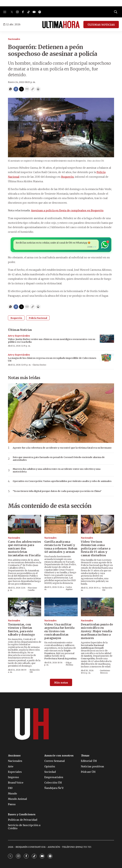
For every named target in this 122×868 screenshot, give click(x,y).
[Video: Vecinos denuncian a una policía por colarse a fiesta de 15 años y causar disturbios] (97, 524)
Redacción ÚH (107, 589)
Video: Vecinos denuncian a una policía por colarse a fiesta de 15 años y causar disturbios (96, 548)
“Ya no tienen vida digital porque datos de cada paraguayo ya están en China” (57, 491)
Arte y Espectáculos (19, 336)
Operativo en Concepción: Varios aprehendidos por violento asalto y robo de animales (62, 481)
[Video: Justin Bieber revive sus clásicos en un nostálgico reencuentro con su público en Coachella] (107, 339)
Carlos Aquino (69, 588)
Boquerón (67, 177)
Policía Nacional (38, 318)
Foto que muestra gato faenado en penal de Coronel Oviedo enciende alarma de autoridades (59, 459)
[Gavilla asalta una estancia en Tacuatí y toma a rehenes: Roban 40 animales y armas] (61, 524)
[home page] (61, 25)
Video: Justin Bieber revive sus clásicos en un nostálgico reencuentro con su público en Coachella (52, 341)
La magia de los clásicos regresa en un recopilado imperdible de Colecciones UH (52, 359)
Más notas (61, 683)
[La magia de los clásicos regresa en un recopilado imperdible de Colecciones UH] (107, 358)
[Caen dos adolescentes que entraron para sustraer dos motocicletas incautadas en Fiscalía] (25, 524)
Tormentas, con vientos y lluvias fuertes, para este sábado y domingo (21, 630)
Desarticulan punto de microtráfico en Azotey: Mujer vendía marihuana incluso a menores (97, 631)
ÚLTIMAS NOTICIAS (101, 25)
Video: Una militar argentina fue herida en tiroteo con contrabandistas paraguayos (59, 631)
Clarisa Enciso (39, 365)
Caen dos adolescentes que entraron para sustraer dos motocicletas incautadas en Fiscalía (24, 548)
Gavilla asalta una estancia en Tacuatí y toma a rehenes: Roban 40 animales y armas (61, 547)
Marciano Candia (32, 589)
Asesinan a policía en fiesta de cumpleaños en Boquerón (67, 210)
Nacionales (14, 39)
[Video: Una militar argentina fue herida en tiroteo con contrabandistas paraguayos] (61, 607)
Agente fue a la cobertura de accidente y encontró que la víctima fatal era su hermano (62, 448)
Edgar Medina (69, 664)
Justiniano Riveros (105, 672)
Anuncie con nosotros (59, 756)
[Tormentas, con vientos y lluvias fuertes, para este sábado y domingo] (25, 607)
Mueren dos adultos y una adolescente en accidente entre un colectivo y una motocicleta (57, 470)
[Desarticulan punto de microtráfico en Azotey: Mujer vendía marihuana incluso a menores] (97, 607)
